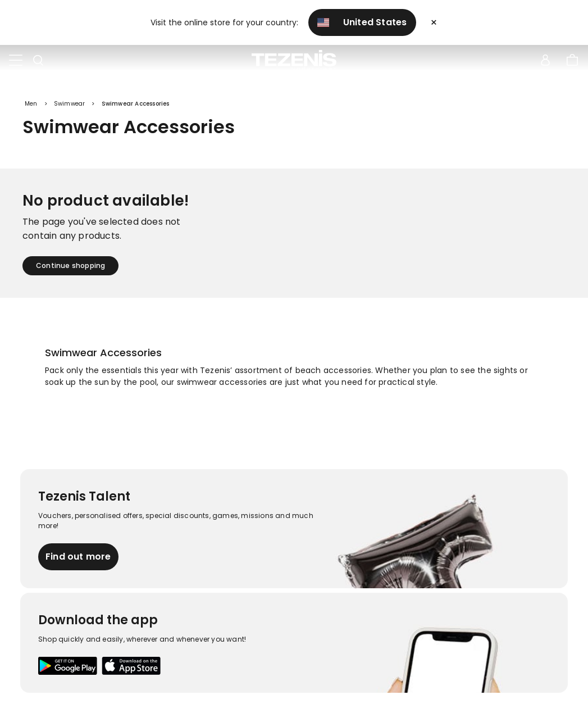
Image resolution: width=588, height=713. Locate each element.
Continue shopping (70, 265)
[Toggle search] (38, 61)
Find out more (78, 557)
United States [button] (362, 22)
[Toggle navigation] (16, 61)
